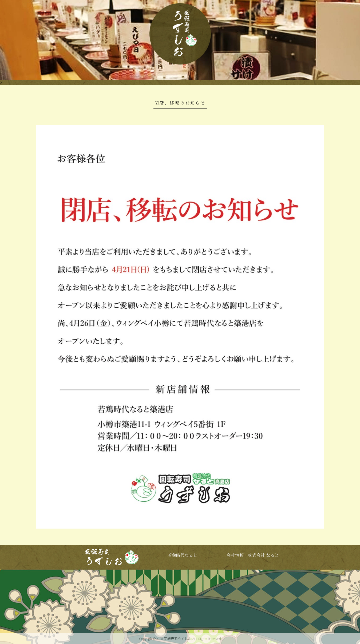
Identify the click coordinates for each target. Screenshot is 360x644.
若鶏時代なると (183, 555)
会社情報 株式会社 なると (253, 555)
